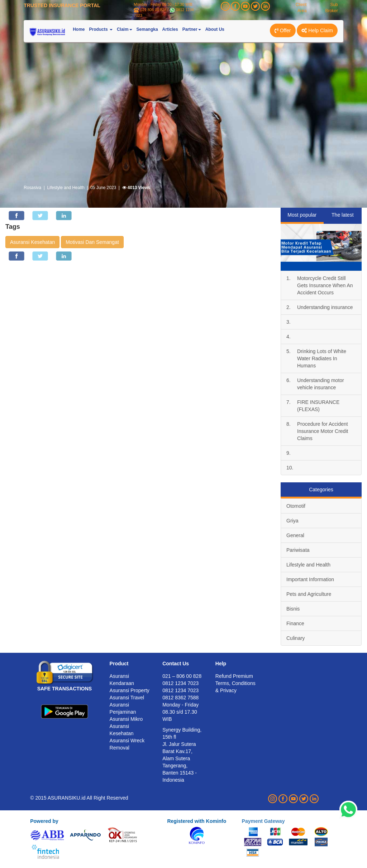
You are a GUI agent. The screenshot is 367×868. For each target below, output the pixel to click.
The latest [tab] (342, 215)
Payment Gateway (263, 821)
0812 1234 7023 (180, 690)
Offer (283, 30)
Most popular (302, 215)
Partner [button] (192, 29)
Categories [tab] (321, 490)
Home (79, 29)
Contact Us (176, 664)
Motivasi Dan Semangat (92, 242)
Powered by (44, 821)
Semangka (147, 29)
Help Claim (317, 30)
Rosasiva (32, 188)
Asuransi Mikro (126, 719)
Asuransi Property (130, 690)
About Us (215, 29)
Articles (170, 29)
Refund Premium (234, 676)
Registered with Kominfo (197, 821)
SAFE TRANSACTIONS (65, 689)
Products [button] (101, 29)
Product (119, 664)
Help (221, 664)
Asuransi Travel (127, 698)
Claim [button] (125, 29)
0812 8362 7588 (180, 698)
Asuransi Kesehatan (32, 242)
